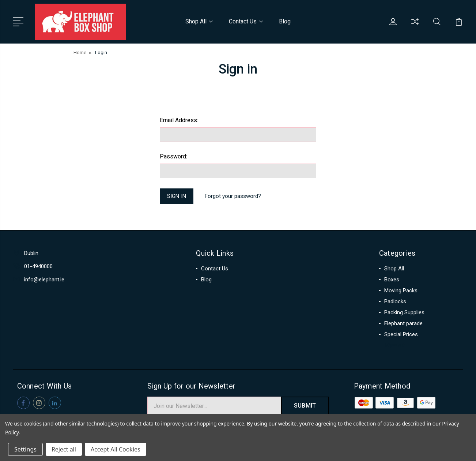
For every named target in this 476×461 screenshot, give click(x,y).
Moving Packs (401, 291)
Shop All (199, 21)
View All (394, 346)
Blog (285, 21)
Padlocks (395, 302)
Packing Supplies (404, 313)
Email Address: (179, 120)
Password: (173, 156)
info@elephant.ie (44, 280)
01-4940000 (38, 267)
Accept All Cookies (116, 449)
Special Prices (401, 335)
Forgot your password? (233, 196)
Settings (25, 449)
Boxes (392, 280)
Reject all (64, 449)
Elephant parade (403, 324)
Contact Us (246, 21)
